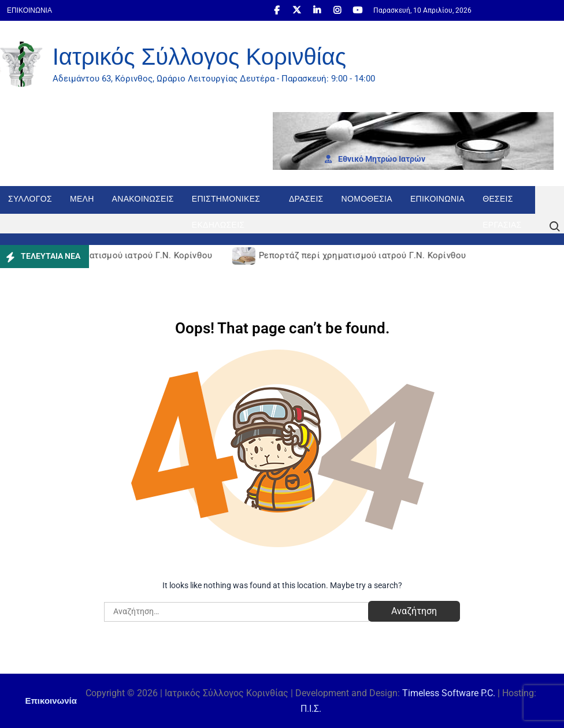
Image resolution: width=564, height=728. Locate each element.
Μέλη (82, 199)
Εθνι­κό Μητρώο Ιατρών (375, 159)
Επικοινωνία (29, 10)
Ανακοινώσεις (143, 199)
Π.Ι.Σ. (311, 709)
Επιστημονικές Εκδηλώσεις (226, 204)
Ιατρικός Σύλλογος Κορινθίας (199, 57)
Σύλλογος (30, 199)
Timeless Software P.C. (449, 693)
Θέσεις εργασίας (502, 204)
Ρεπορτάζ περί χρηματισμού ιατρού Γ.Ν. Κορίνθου (111, 255)
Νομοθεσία (367, 199)
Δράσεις (306, 199)
